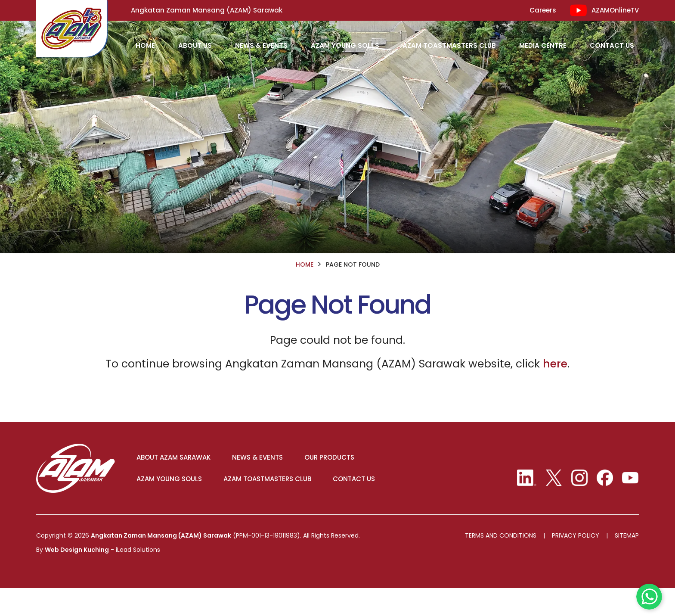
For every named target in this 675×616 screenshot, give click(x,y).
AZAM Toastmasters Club (449, 45)
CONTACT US (357, 507)
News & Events (261, 45)
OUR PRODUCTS (332, 485)
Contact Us (612, 45)
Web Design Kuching (77, 578)
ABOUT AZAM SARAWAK (176, 485)
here (555, 390)
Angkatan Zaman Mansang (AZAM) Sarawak (161, 564)
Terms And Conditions (501, 564)
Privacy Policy (576, 564)
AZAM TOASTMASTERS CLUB (270, 507)
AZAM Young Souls (345, 45)
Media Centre (543, 45)
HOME (145, 45)
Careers (543, 10)
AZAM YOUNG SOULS (172, 507)
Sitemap (627, 564)
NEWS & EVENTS (260, 485)
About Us (195, 45)
